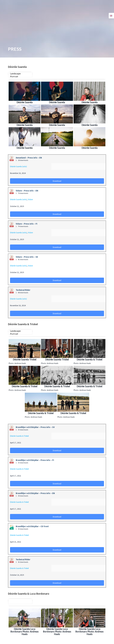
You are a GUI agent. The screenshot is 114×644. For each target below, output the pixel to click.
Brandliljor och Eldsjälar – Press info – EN (35, 493)
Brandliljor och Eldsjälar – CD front (32, 526)
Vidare (30, 199)
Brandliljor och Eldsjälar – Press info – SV (35, 427)
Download (57, 181)
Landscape (20, 74)
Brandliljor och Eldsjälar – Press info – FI (35, 460)
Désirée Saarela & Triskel (19, 436)
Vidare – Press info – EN (27, 191)
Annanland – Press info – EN (29, 158)
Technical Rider (23, 290)
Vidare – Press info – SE (27, 257)
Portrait (20, 77)
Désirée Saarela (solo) (18, 166)
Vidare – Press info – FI (27, 224)
